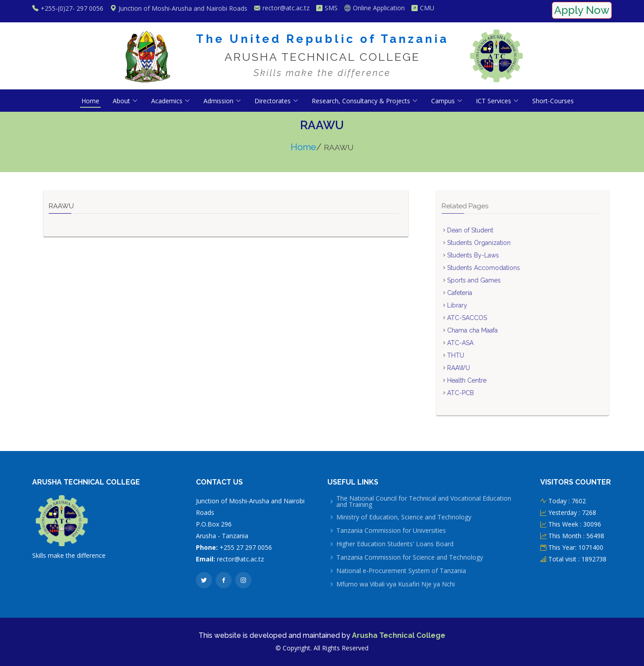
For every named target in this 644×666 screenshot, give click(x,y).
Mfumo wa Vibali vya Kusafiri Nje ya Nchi (396, 584)
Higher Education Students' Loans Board (395, 544)
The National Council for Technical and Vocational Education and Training (424, 502)
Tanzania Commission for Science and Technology (410, 557)
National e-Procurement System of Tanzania (401, 571)
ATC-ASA (476, 343)
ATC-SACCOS (482, 318)
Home (90, 101)
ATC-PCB (476, 393)
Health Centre (482, 380)
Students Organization (494, 243)
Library (472, 305)
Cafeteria (475, 293)
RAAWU (474, 368)
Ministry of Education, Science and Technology (404, 517)
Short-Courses (553, 101)
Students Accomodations (499, 268)
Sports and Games (489, 280)
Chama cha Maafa (488, 330)
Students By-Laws (488, 255)
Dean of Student (485, 230)
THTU (471, 355)
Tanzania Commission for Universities (391, 531)
